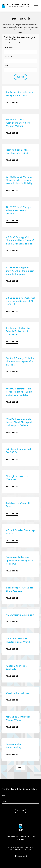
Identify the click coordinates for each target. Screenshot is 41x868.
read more (12, 103)
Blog (33, 837)
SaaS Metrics (12, 837)
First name (9, 47)
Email (6, 65)
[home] (17, 6)
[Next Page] (21, 767)
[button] (36, 6)
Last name (8, 56)
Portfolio (24, 837)
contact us (20, 840)
